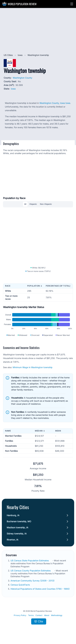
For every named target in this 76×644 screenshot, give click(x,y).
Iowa (20, 55)
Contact (39, 615)
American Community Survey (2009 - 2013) (33, 581)
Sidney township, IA (17, 534)
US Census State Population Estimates (30, 560)
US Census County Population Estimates (31, 571)
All (25, 204)
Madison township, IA (18, 527)
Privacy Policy (20, 615)
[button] (72, 4)
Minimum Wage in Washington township (33, 367)
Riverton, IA (13, 540)
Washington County (22, 78)
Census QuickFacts (20, 585)
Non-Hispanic (46, 204)
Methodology (57, 615)
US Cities (8, 55)
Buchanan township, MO (19, 521)
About (47, 615)
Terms (31, 615)
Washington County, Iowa (52, 103)
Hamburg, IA (13, 515)
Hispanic (33, 204)
